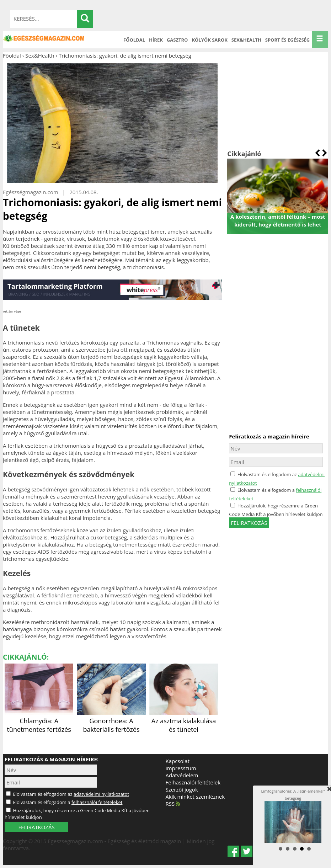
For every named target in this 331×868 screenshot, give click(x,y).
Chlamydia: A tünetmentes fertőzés (39, 721)
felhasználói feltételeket (97, 802)
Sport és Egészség (288, 40)
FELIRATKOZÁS (36, 827)
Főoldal (134, 40)
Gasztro (177, 40)
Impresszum (181, 768)
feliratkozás (249, 523)
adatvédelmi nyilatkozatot (101, 794)
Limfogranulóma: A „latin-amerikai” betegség (293, 816)
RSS (173, 804)
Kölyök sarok (209, 40)
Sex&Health (246, 40)
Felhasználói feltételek (193, 782)
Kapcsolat (178, 761)
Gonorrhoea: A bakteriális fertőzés (111, 721)
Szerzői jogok (182, 789)
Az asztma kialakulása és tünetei (184, 721)
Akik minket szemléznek (195, 797)
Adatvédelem (182, 775)
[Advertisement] (278, 104)
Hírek (156, 40)
